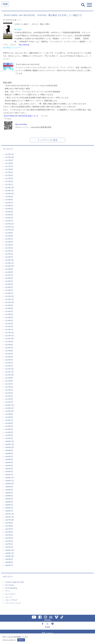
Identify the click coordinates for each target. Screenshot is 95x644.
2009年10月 (9, 447)
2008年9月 (9, 487)
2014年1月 (9, 293)
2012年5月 (9, 354)
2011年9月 (9, 378)
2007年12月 (9, 514)
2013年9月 (9, 305)
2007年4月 (9, 538)
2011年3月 (9, 396)
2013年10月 (9, 302)
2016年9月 (9, 197)
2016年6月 (9, 206)
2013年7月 (9, 311)
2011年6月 (9, 387)
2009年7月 (9, 457)
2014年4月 (9, 284)
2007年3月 (9, 541)
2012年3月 (9, 360)
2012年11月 (9, 336)
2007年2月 (9, 544)
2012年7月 (9, 348)
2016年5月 (9, 209)
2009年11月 (9, 444)
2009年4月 (9, 466)
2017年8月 (9, 163)
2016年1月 (9, 221)
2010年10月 (9, 411)
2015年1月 (9, 257)
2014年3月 (9, 287)
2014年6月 (9, 278)
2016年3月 (9, 215)
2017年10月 (9, 157)
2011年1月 (9, 402)
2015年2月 (9, 254)
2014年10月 (9, 266)
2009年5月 (9, 463)
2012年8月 (9, 345)
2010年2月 (9, 435)
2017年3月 (9, 179)
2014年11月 (9, 263)
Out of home (10, 585)
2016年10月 (9, 194)
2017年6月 (9, 169)
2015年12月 (9, 224)
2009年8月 (9, 453)
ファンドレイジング (13, 603)
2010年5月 (9, 426)
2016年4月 (9, 212)
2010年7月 (9, 420)
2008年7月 (9, 493)
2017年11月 (9, 154)
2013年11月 (9, 299)
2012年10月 (9, 339)
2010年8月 (9, 417)
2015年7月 (9, 239)
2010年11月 (9, 408)
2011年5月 (9, 390)
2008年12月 (9, 478)
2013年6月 (9, 314)
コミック (9, 597)
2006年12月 (9, 550)
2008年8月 (9, 490)
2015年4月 (9, 248)
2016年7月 (9, 203)
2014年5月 (9, 281)
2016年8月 (9, 200)
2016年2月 (9, 218)
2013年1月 (9, 330)
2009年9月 (9, 450)
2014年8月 (9, 272)
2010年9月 (9, 414)
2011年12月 (9, 369)
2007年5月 (9, 535)
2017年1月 (9, 185)
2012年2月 (9, 363)
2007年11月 (9, 517)
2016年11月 (9, 191)
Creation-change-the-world (15, 582)
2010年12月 (9, 405)
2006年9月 (9, 559)
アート (19, 20)
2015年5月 (9, 245)
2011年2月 (9, 399)
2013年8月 (9, 308)
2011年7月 (9, 384)
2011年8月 (9, 381)
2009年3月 (9, 469)
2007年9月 (9, 523)
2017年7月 (9, 166)
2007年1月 (9, 547)
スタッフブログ (11, 600)
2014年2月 (9, 290)
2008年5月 (9, 499)
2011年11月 (9, 372)
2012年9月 (9, 342)
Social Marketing (11, 588)
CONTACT (50, 633)
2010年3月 (9, 432)
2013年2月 (9, 327)
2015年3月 (9, 251)
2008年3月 (9, 505)
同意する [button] (21, 640)
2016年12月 (9, 188)
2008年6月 (9, 496)
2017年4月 (9, 175)
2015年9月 (9, 233)
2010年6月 (9, 423)
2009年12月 (9, 441)
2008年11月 (9, 481)
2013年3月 (9, 324)
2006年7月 (9, 565)
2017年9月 (9, 160)
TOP (5, 4)
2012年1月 (9, 366)
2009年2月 (9, 472)
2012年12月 (9, 333)
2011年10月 (9, 375)
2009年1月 (9, 475)
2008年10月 (9, 484)
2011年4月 (9, 393)
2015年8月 (9, 236)
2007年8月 (9, 526)
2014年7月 (9, 275)
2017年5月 (9, 172)
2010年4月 (9, 429)
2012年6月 (9, 351)
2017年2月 (9, 181)
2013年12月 (9, 296)
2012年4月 (9, 357)
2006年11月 (9, 553)
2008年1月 (9, 511)
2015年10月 (9, 230)
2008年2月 (9, 508)
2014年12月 (9, 260)
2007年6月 (9, 532)
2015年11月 (9, 227)
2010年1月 (9, 438)
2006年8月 (9, 562)
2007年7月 (9, 529)
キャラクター (10, 594)
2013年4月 (9, 321)
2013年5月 (9, 317)
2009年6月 (9, 459)
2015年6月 (9, 242)
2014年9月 (9, 269)
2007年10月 (9, 520)
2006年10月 (9, 556)
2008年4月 (9, 502)
